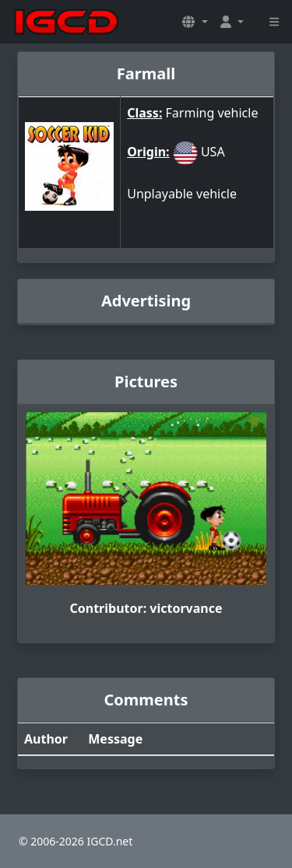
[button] (195, 22)
